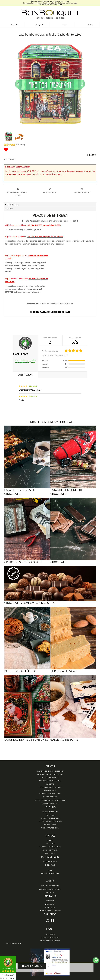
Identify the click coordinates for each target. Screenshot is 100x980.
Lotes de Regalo (50, 862)
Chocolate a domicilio (50, 778)
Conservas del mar (50, 812)
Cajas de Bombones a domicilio (50, 771)
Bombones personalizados (50, 794)
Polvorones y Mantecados (50, 847)
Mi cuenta (50, 892)
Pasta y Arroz (50, 825)
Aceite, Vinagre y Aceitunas (50, 821)
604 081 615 (50, 904)
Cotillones (50, 853)
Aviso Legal (50, 934)
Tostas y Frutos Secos (50, 828)
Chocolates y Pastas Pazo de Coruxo (50, 800)
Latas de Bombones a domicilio (50, 774)
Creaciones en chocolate (50, 781)
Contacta (50, 901)
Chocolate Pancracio (50, 803)
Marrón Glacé (50, 790)
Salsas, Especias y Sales (50, 818)
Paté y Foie (50, 815)
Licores (50, 870)
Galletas (50, 784)
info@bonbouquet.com (50, 911)
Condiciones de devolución (50, 889)
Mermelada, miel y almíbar (50, 787)
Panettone (50, 844)
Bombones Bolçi (50, 797)
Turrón (50, 840)
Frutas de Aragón (50, 850)
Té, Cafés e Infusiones (50, 874)
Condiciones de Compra (50, 940)
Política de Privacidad (50, 937)
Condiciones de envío (50, 886)
